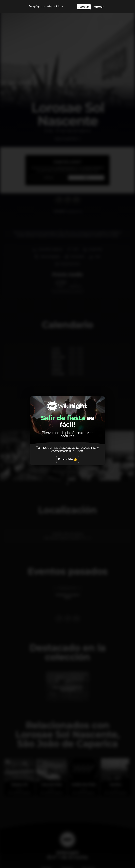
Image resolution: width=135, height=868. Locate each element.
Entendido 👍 (68, 459)
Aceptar (84, 7)
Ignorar (99, 7)
